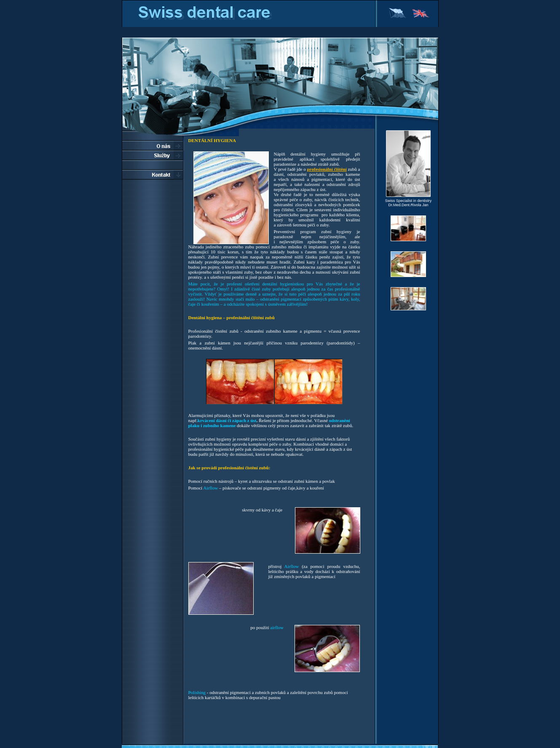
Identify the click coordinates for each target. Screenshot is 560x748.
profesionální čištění (327, 169)
